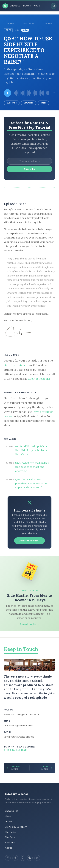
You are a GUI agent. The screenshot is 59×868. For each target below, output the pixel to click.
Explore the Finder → (30, 541)
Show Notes (12, 811)
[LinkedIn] (37, 858)
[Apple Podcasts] (22, 858)
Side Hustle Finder (15, 365)
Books (27, 6)
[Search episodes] (54, 6)
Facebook (9, 714)
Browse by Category (16, 827)
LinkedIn (34, 714)
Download (29, 103)
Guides (9, 822)
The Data (10, 837)
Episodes (15, 6)
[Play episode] (8, 93)
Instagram (22, 714)
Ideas (8, 816)
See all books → (29, 624)
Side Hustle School (17, 794)
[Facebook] (15, 858)
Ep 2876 (9, 24)
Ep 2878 (50, 24)
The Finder (11, 832)
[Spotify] (30, 858)
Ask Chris (10, 843)
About (38, 6)
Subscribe (12, 103)
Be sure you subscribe (27, 693)
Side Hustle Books (39, 379)
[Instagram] (8, 858)
